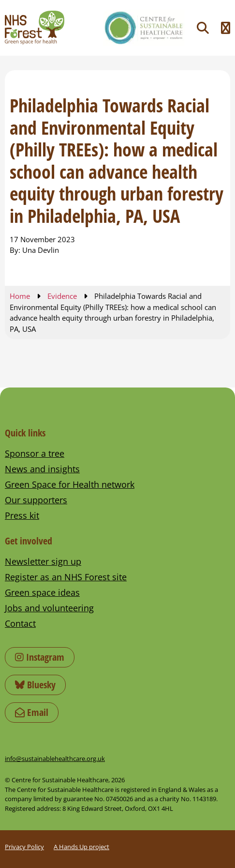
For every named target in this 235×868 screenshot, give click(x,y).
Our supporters (36, 500)
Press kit (22, 515)
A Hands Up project (81, 847)
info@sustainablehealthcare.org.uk (55, 759)
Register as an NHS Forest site (66, 577)
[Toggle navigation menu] (226, 28)
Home (20, 296)
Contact (20, 623)
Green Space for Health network (70, 484)
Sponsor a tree (35, 453)
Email (32, 712)
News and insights (42, 469)
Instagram (40, 657)
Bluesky (35, 685)
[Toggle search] (203, 28)
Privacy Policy (24, 847)
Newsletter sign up (43, 561)
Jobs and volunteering (49, 608)
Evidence (62, 296)
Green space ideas (42, 592)
